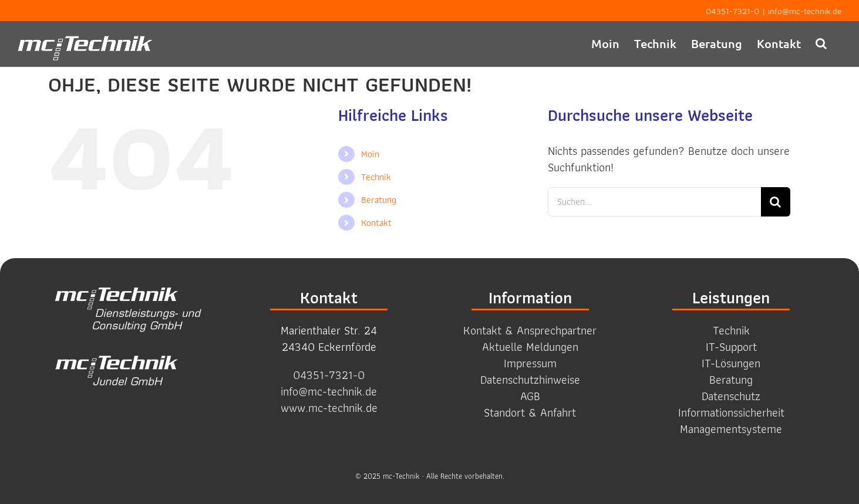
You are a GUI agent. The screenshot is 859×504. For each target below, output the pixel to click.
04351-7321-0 (732, 11)
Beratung (379, 200)
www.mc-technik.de (329, 408)
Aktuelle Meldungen (530, 347)
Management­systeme (731, 429)
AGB (530, 396)
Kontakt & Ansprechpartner (530, 330)
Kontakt (376, 223)
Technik (376, 177)
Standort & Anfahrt (530, 412)
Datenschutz (731, 396)
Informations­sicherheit (731, 412)
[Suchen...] (654, 202)
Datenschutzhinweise (530, 380)
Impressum (530, 363)
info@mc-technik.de (805, 11)
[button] (821, 43)
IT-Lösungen (731, 363)
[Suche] (776, 202)
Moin (370, 154)
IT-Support (731, 347)
